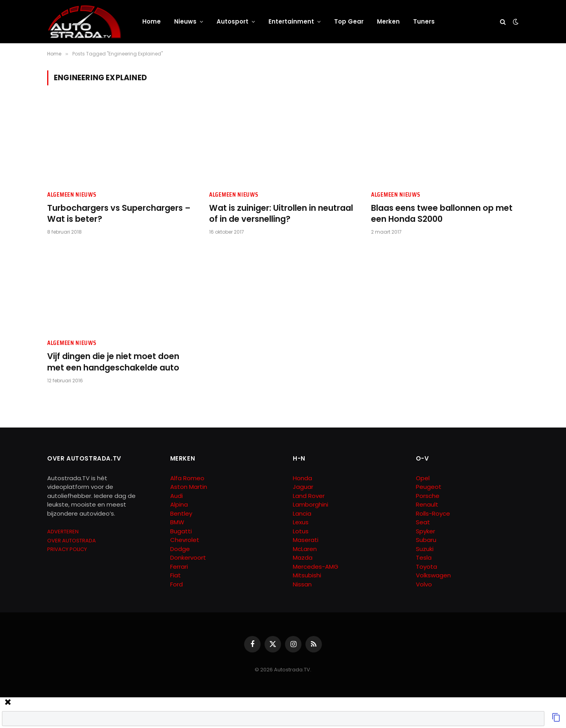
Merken (388, 21)
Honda (302, 478)
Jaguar (303, 487)
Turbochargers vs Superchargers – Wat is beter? (119, 214)
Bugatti (181, 531)
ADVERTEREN (63, 532)
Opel (423, 478)
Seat (423, 522)
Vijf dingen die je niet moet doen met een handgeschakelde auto (113, 362)
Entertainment (291, 21)
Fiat (175, 575)
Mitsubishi (307, 575)
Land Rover (309, 496)
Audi (176, 496)
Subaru (426, 540)
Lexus (301, 522)
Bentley (181, 513)
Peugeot (429, 487)
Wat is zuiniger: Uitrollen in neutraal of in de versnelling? (281, 214)
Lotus (301, 531)
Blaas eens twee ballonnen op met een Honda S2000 (442, 214)
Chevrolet (185, 540)
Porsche (428, 496)
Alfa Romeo (188, 478)
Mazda (303, 558)
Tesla (424, 558)
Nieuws (185, 21)
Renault (427, 504)
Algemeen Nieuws (72, 195)
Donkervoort (188, 558)
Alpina (179, 504)
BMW (177, 522)
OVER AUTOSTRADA (72, 541)
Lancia (302, 513)
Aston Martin (189, 487)
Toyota (426, 567)
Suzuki (425, 549)
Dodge (180, 549)
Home (152, 21)
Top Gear (349, 21)
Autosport (232, 21)
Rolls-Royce (433, 513)
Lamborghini (311, 504)
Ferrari (179, 567)
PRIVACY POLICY (67, 549)
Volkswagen (433, 575)
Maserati (306, 540)
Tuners (424, 21)
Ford (176, 584)
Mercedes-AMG (316, 567)
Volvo (424, 584)
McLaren (305, 549)
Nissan (302, 584)
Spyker (425, 531)
